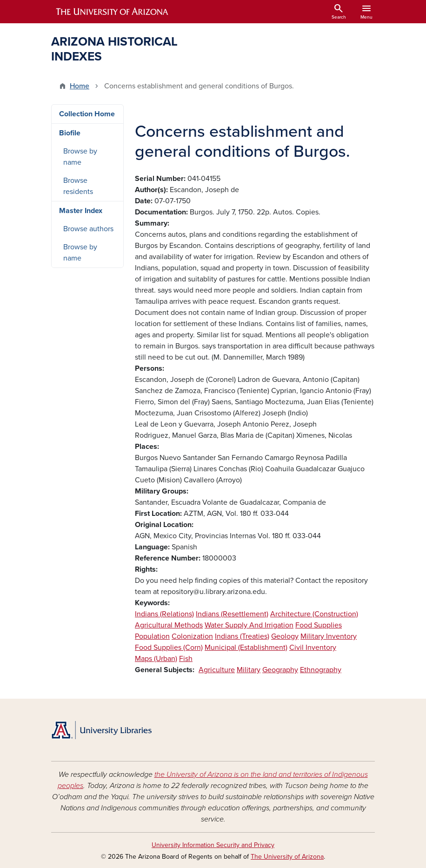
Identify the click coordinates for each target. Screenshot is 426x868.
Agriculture (217, 670)
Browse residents (78, 186)
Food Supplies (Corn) (169, 648)
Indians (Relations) (164, 614)
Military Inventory (329, 636)
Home (80, 86)
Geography (280, 670)
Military (249, 670)
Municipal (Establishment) (246, 648)
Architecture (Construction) (314, 614)
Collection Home (87, 114)
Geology (285, 636)
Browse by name (80, 157)
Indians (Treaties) (242, 636)
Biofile (70, 133)
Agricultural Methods (169, 625)
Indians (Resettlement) (232, 614)
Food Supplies (319, 625)
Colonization (192, 636)
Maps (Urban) (156, 659)
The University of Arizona (287, 857)
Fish (186, 659)
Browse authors (88, 229)
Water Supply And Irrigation (249, 625)
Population (152, 636)
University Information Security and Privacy (213, 845)
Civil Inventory (313, 648)
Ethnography (321, 670)
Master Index (81, 211)
